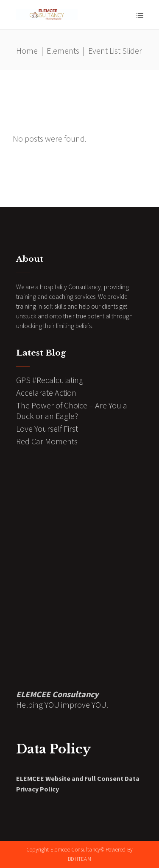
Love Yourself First (47, 429)
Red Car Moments (47, 441)
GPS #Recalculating (50, 380)
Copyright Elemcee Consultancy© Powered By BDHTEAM (79, 854)
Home (27, 51)
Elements (63, 51)
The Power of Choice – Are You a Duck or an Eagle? (72, 411)
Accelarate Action (46, 393)
